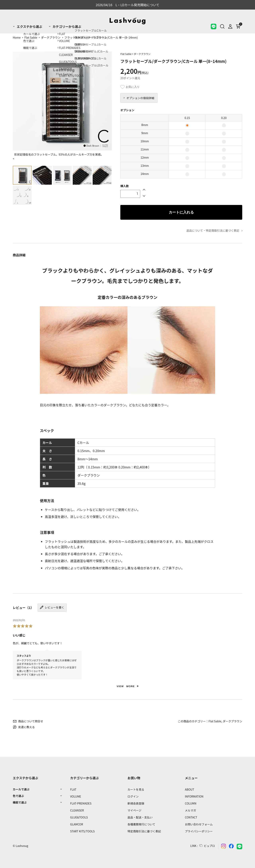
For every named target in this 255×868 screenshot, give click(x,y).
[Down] (144, 196)
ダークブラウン (51, 37)
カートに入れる (181, 212)
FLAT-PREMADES (81, 803)
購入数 (125, 186)
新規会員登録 (136, 803)
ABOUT (190, 789)
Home (17, 37)
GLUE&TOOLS (79, 817)
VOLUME (76, 796)
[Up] (144, 189)
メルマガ (190, 810)
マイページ (134, 810)
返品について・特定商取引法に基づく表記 (213, 230)
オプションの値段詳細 (140, 98)
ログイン (133, 796)
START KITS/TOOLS (82, 831)
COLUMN (191, 803)
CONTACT (191, 817)
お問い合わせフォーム (199, 824)
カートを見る (136, 789)
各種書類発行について (141, 824)
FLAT (73, 789)
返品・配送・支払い (140, 817)
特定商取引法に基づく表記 (144, 831)
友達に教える (24, 727)
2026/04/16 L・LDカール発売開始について (127, 5)
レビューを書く (52, 607)
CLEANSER (77, 810)
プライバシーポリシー (199, 831)
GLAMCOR (77, 824)
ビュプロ (209, 846)
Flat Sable (31, 37)
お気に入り (130, 87)
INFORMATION (194, 796)
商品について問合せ (28, 721)
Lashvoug (22, 846)
